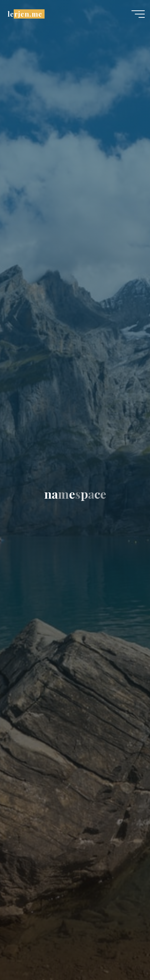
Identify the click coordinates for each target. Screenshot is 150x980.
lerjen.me (25, 14)
